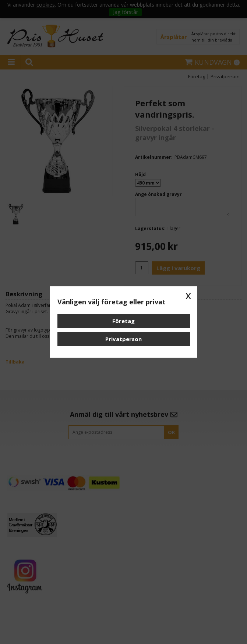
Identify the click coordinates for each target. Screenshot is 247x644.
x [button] (188, 295)
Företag (123, 321)
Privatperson (123, 339)
